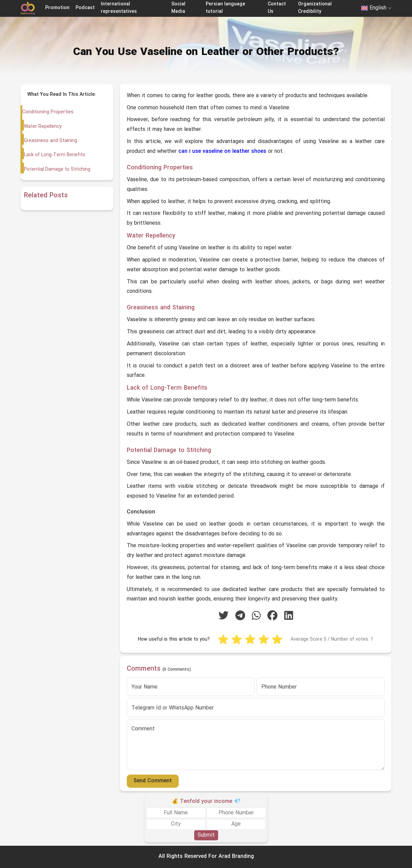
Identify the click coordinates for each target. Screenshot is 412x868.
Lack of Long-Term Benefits (54, 155)
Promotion (57, 8)
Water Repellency (43, 127)
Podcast (85, 8)
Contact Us (277, 8)
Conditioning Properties (48, 112)
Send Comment (153, 781)
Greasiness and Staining (50, 141)
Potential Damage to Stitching (57, 170)
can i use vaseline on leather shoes (222, 151)
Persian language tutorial (225, 8)
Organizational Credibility (315, 8)
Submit (206, 835)
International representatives (119, 8)
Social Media (178, 8)
